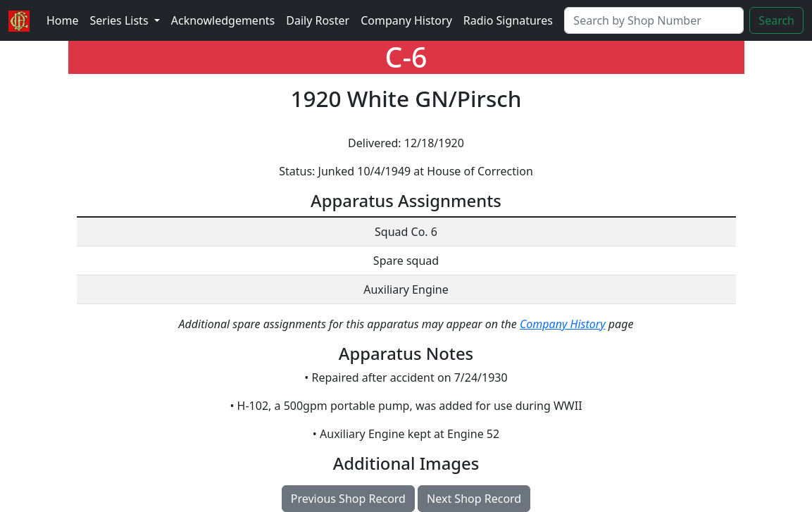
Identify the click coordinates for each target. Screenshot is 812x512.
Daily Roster (318, 20)
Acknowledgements (223, 20)
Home (63, 20)
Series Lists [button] (121, 20)
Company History (406, 20)
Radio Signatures (508, 20)
